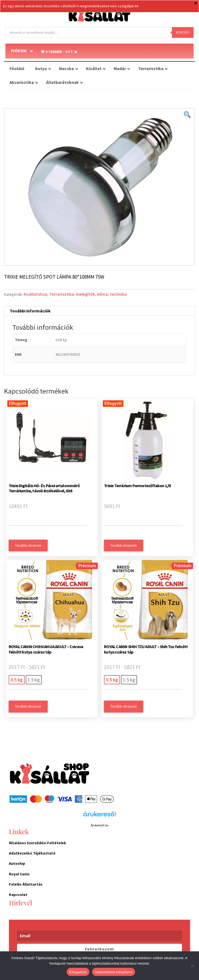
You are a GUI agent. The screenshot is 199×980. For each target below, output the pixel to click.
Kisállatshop (35, 294)
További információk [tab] (30, 311)
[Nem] (192, 966)
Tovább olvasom (28, 545)
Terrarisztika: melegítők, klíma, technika (88, 294)
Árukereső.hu (99, 825)
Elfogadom (78, 972)
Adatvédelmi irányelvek (114, 972)
